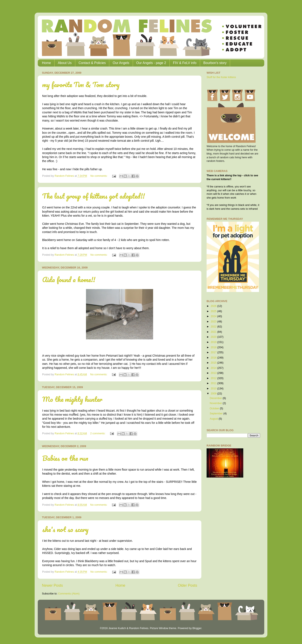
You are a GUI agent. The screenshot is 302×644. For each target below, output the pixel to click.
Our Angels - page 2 (151, 63)
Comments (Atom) (69, 594)
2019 (214, 342)
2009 (214, 394)
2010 (214, 389)
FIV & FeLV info (185, 63)
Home (46, 63)
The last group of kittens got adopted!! (93, 196)
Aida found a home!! (69, 279)
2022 (214, 327)
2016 (214, 358)
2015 (214, 363)
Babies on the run (65, 458)
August (214, 419)
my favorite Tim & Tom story (81, 84)
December (216, 398)
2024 (214, 316)
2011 (214, 383)
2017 (214, 352)
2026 (214, 306)
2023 (214, 322)
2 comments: (98, 433)
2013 (214, 373)
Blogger (197, 628)
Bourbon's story (215, 63)
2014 (214, 368)
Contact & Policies (92, 63)
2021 (214, 332)
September (217, 414)
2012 (214, 378)
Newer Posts (52, 585)
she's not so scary (65, 529)
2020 (214, 337)
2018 (214, 347)
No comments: (99, 176)
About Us (65, 63)
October (215, 408)
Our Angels (121, 63)
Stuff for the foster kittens (221, 77)
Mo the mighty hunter (72, 399)
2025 (214, 311)
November (216, 403)
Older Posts (187, 585)
